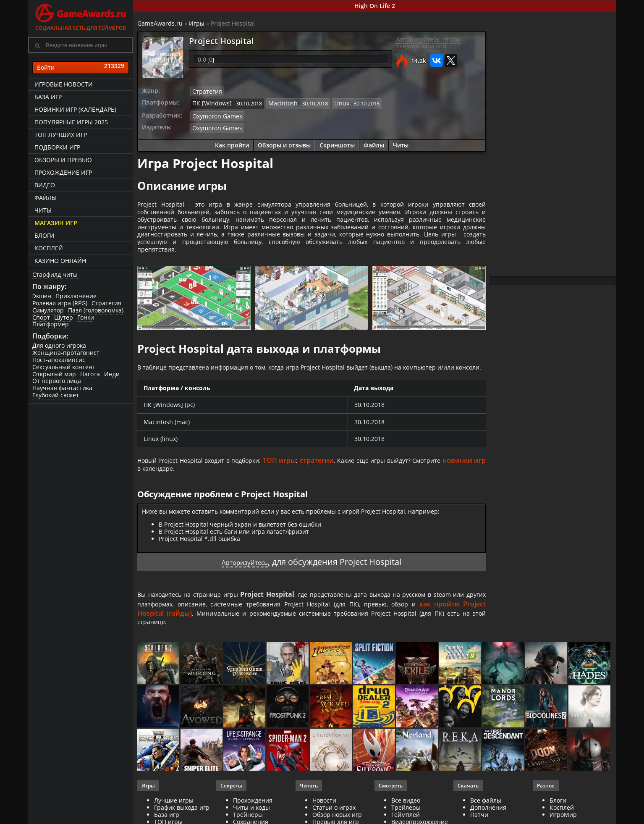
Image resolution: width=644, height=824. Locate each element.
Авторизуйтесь (245, 586)
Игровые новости (64, 84)
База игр (48, 97)
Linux (334, 102)
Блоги (45, 235)
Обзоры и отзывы (284, 143)
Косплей (49, 248)
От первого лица (57, 381)
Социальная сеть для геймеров (81, 16)
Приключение (76, 296)
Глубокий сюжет (56, 395)
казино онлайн (60, 261)
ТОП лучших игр (61, 135)
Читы (43, 210)
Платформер (51, 324)
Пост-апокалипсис (59, 360)
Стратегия (106, 303)
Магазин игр (56, 223)
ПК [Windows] (210, 102)
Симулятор (48, 310)
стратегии (344, 483)
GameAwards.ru (160, 23)
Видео (45, 185)
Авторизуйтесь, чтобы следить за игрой (428, 43)
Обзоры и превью (63, 160)
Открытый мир (54, 374)
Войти (81, 68)
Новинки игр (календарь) (75, 109)
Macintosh (277, 102)
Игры (197, 23)
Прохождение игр (63, 172)
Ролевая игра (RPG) (60, 303)
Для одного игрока (59, 345)
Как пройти (232, 143)
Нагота (90, 374)
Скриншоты (337, 143)
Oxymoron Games (215, 114)
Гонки (86, 317)
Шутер (64, 317)
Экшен (42, 296)
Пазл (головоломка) (96, 310)
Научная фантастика (62, 388)
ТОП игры (305, 483)
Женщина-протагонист (66, 353)
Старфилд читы (55, 274)
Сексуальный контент (64, 367)
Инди (112, 374)
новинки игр (159, 492)
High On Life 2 (375, 6)
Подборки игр (57, 147)
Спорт (41, 317)
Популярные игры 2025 (71, 122)
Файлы (46, 198)
